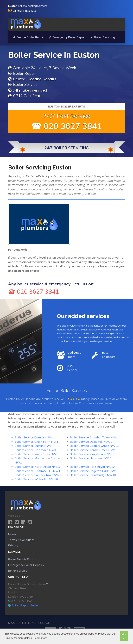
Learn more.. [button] (41, 638)
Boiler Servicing (103, 37)
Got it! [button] (124, 636)
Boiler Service (18, 571)
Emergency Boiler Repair (67, 37)
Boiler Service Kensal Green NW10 (94, 450)
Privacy (13, 545)
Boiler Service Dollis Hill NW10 (91, 442)
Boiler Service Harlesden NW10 (36, 450)
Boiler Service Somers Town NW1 (38, 475)
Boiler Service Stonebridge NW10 (93, 475)
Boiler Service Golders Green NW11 (94, 446)
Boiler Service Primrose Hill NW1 (38, 471)
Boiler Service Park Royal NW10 (92, 467)
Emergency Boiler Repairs (26, 565)
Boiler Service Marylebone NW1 (92, 454)
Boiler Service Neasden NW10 (91, 458)
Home (12, 534)
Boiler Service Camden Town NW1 (94, 437)
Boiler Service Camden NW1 (34, 437)
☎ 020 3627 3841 (67, 126)
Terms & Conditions (21, 540)
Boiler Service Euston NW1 (33, 446)
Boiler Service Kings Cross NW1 (36, 454)
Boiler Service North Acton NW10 (38, 467)
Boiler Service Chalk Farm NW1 (37, 442)
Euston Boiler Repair (28, 37)
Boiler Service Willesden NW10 (36, 479)
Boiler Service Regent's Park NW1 (93, 471)
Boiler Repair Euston (22, 559)
